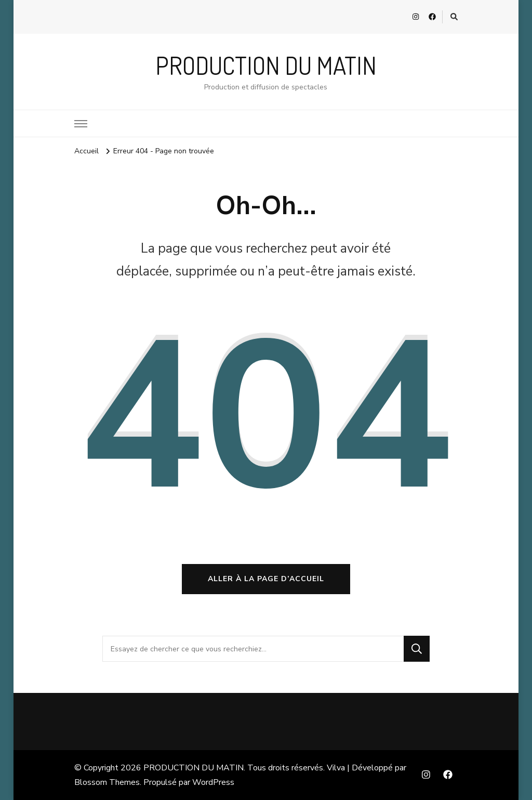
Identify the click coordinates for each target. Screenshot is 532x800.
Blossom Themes (107, 782)
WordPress (213, 782)
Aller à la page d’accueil (266, 579)
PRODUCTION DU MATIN (266, 65)
